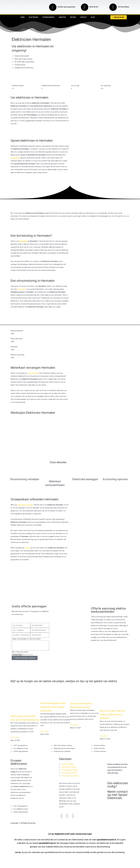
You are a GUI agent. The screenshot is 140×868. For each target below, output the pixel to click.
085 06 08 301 (94, 7)
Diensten (62, 17)
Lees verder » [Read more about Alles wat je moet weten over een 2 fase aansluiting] (15, 744)
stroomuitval (22, 289)
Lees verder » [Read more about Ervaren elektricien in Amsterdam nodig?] (75, 728)
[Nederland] (70, 593)
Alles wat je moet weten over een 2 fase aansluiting (24, 723)
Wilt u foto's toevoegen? (20, 652)
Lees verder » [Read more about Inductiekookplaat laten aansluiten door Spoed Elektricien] (45, 735)
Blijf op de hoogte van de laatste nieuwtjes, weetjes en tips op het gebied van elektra (65, 683)
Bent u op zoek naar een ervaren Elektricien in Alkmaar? (114, 718)
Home (23, 17)
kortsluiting (23, 241)
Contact (83, 17)
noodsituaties (15, 158)
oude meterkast (33, 373)
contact (27, 548)
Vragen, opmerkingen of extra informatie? (26, 639)
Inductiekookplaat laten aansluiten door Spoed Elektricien (54, 710)
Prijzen (73, 17)
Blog (93, 17)
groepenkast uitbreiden (25, 505)
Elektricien (33, 17)
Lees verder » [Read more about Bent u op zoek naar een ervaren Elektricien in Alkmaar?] (104, 739)
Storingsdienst (48, 17)
